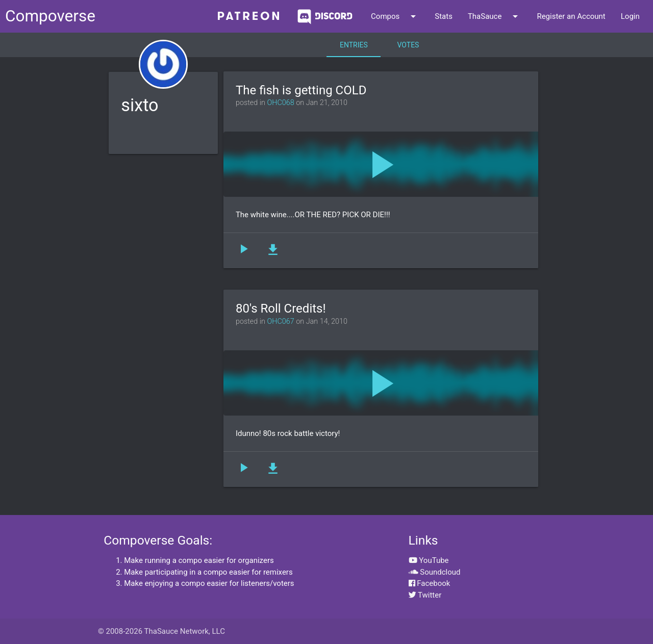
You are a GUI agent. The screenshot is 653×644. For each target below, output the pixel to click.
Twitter (425, 595)
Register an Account (571, 16)
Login (630, 16)
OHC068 (280, 103)
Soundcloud (435, 572)
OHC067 (280, 321)
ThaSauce (495, 16)
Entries (354, 45)
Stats (444, 16)
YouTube (429, 560)
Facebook (430, 583)
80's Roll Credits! (281, 308)
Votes (408, 45)
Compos (395, 16)
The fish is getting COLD (301, 90)
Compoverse (50, 16)
